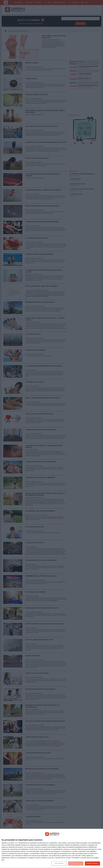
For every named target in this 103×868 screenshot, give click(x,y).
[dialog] (51, 848)
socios (16, 843)
